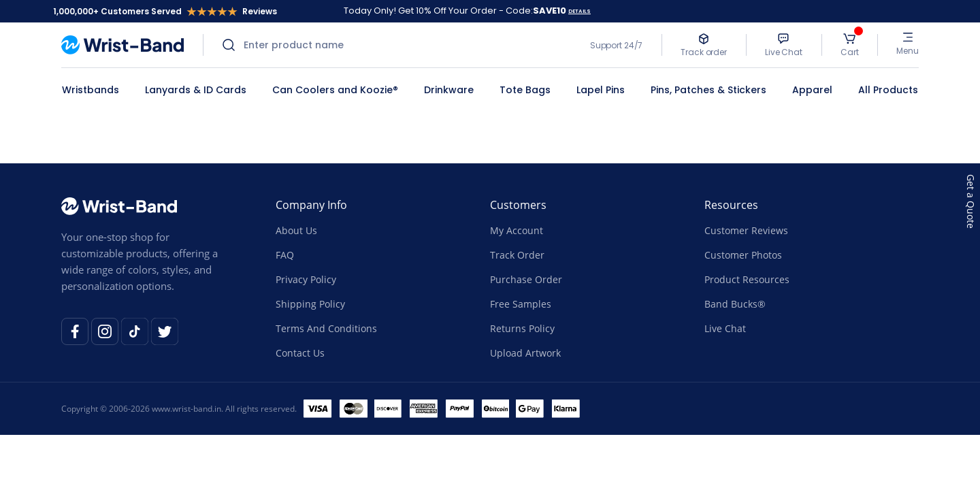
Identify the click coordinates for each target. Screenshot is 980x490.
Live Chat (725, 328)
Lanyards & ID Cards (196, 90)
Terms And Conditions (326, 328)
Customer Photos (743, 255)
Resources (731, 205)
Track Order (517, 255)
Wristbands (91, 90)
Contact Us (300, 353)
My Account (517, 230)
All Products (888, 90)
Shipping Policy (310, 304)
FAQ (285, 255)
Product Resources (747, 279)
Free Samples (521, 304)
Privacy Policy (306, 279)
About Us (296, 230)
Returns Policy (522, 328)
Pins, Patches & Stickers (708, 90)
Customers (518, 205)
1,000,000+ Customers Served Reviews (165, 11)
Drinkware (449, 90)
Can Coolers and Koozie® (335, 90)
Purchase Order (526, 279)
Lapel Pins (601, 90)
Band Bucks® (735, 304)
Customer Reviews (746, 230)
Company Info (311, 205)
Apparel (812, 90)
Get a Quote (971, 201)
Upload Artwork (525, 353)
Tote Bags (525, 90)
